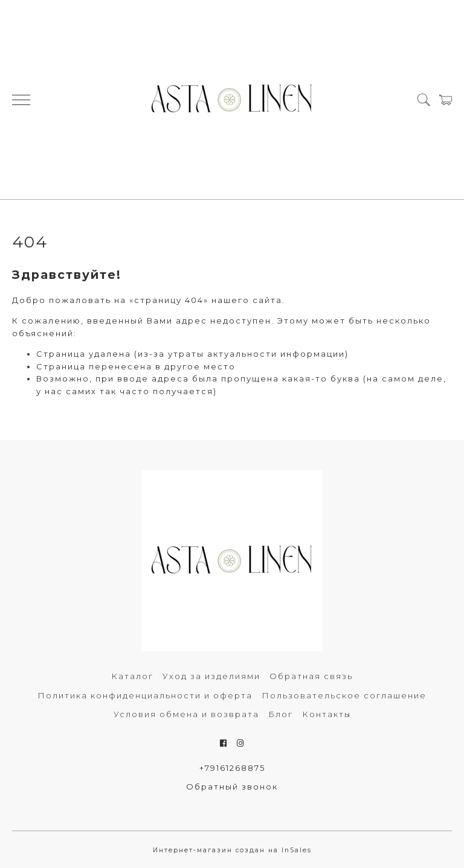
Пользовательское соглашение (344, 695)
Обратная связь (311, 676)
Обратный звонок (232, 787)
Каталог (132, 676)
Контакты (327, 714)
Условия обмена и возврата (186, 714)
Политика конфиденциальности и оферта (145, 695)
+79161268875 (232, 768)
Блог (281, 714)
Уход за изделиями (211, 676)
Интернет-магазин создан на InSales (232, 850)
